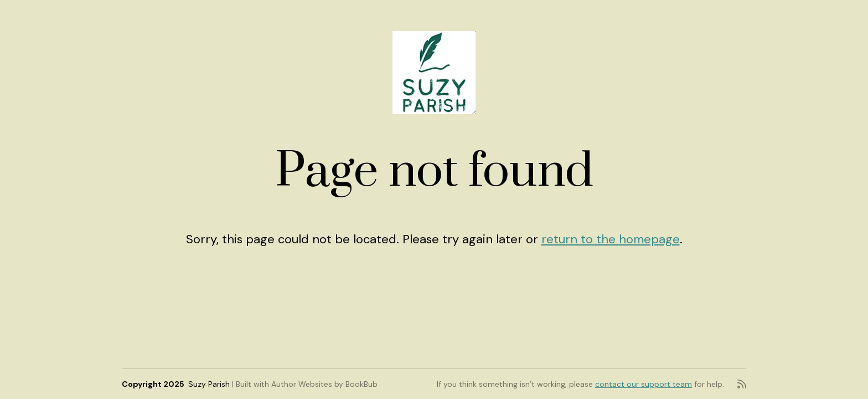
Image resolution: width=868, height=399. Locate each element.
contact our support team (644, 384)
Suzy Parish (209, 384)
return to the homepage (611, 239)
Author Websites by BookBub (324, 384)
